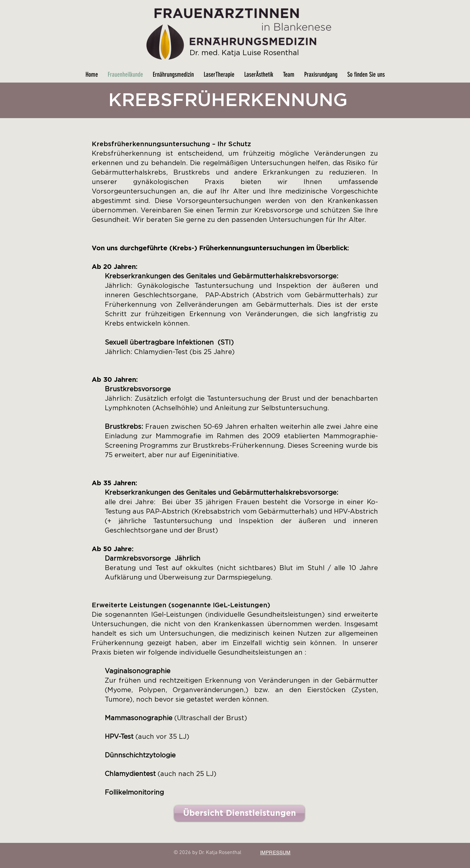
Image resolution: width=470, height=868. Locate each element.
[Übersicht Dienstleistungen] (239, 813)
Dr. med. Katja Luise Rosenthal (244, 53)
